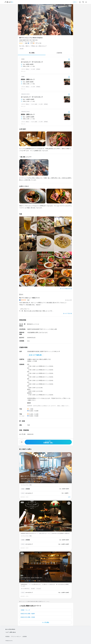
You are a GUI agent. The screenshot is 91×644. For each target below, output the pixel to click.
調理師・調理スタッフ (28, 80)
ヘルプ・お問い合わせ (11, 632)
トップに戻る (45, 622)
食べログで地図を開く (36, 355)
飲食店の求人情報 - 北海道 (28, 617)
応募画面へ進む (48, 442)
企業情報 (25, 637)
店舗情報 (59, 53)
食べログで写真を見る (65, 289)
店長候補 (28, 489)
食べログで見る (67, 313)
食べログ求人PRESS (10, 629)
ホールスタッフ (29, 493)
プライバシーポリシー (16, 637)
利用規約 (7, 637)
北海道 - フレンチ (25, 610)
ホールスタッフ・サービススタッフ (32, 62)
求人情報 (32, 53)
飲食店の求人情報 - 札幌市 (28, 614)
